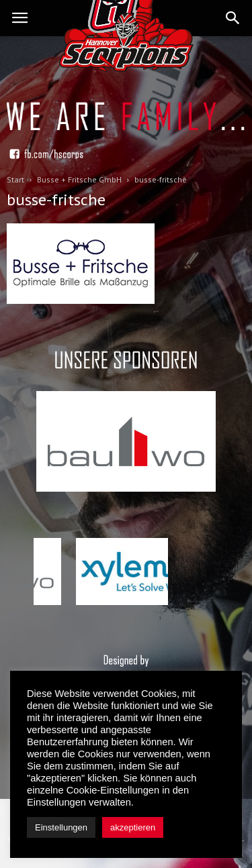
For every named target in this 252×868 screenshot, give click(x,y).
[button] (233, 18)
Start (15, 179)
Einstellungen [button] (61, 827)
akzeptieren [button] (133, 827)
